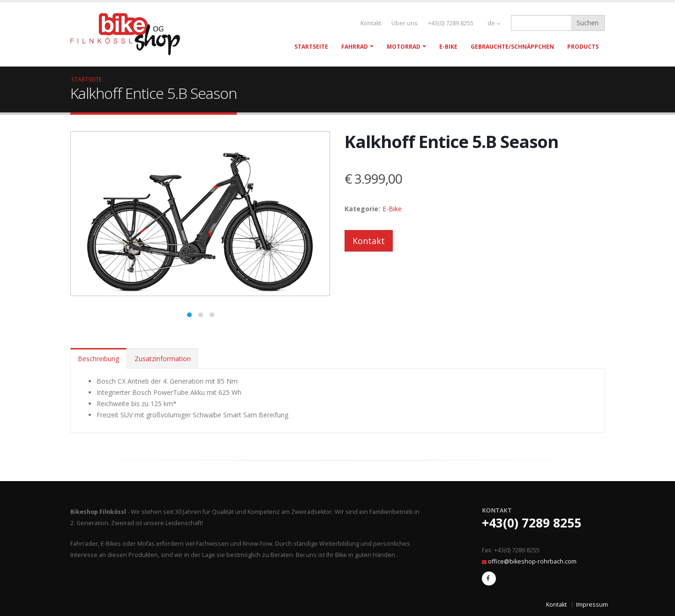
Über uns (405, 23)
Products (583, 47)
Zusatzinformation (163, 359)
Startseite (311, 47)
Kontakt (371, 23)
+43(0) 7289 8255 (451, 23)
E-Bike (448, 47)
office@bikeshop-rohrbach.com (532, 561)
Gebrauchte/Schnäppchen (512, 47)
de (494, 23)
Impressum (592, 605)
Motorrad (404, 47)
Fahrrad (355, 47)
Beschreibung (98, 359)
